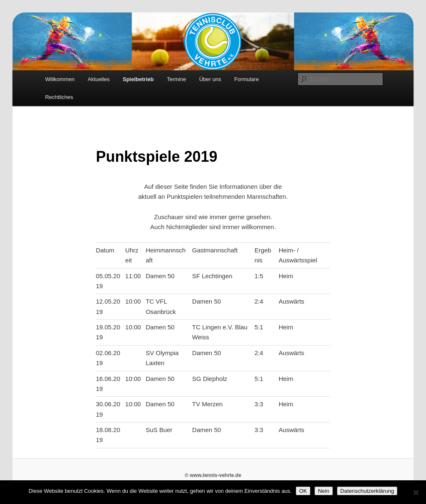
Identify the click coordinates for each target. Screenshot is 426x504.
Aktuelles (99, 79)
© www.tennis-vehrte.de (213, 475)
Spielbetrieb (138, 79)
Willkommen (60, 79)
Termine (176, 79)
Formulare (246, 79)
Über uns (210, 79)
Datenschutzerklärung (367, 491)
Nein (323, 491)
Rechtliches (59, 97)
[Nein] (416, 492)
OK (303, 491)
